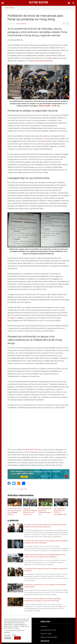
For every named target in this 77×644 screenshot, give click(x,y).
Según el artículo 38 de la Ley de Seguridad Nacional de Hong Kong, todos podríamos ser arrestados (45, 556)
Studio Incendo (44, 106)
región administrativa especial (41, 61)
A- (68, 24)
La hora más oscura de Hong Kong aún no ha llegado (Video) (15, 511)
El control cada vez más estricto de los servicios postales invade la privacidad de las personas (45, 526)
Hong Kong (23, 489)
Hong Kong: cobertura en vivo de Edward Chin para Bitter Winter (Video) (45, 587)
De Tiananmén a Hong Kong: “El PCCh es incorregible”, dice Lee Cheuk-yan (60, 512)
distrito (33, 154)
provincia (44, 141)
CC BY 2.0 (55, 106)
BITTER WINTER (38, 3)
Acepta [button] (17, 638)
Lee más (7, 635)
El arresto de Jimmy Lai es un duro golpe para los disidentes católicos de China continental (46, 542)
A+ (64, 24)
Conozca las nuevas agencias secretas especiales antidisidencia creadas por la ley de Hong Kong (43, 601)
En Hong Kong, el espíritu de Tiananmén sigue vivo (45, 511)
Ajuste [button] (14, 635)
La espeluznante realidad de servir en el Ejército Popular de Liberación (46, 570)
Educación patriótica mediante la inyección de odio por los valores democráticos (30, 512)
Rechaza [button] (8, 638)
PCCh (24, 118)
